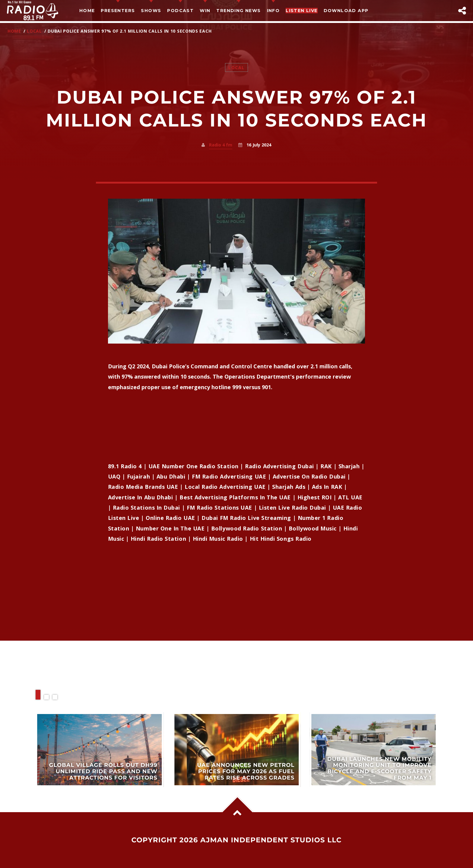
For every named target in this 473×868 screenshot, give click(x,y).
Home (87, 11)
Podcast (180, 11)
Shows (151, 11)
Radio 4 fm (221, 145)
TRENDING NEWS (238, 11)
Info (273, 11)
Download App (346, 11)
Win (205, 11)
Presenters (118, 11)
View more (100, 749)
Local (34, 31)
